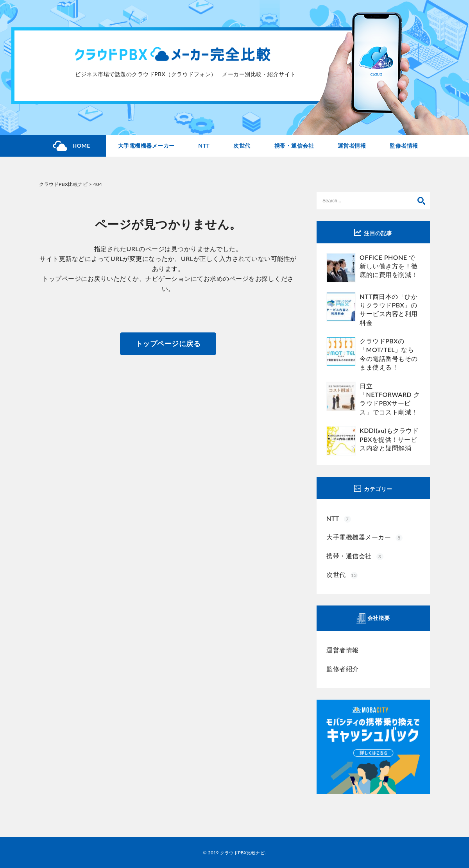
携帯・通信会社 (294, 146)
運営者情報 (352, 146)
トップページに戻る (168, 343)
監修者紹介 (343, 669)
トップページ (62, 278)
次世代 (242, 146)
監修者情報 (404, 146)
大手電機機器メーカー (146, 146)
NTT (204, 146)
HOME (81, 146)
